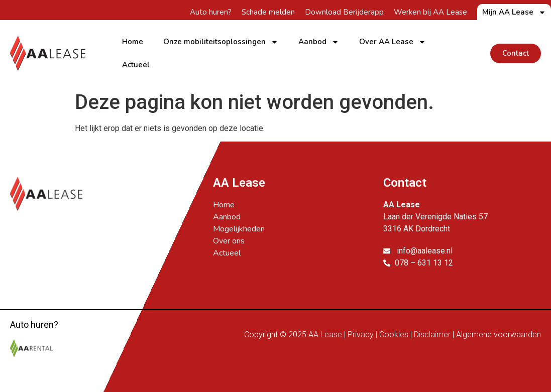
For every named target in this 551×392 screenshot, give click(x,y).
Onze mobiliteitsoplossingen (221, 42)
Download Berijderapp (344, 12)
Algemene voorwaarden (499, 335)
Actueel (136, 65)
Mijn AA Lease (514, 12)
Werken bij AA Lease (430, 12)
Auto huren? (211, 12)
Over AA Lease (393, 42)
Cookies (394, 335)
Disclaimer (432, 335)
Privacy (361, 335)
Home (133, 42)
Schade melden (268, 12)
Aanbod (319, 42)
